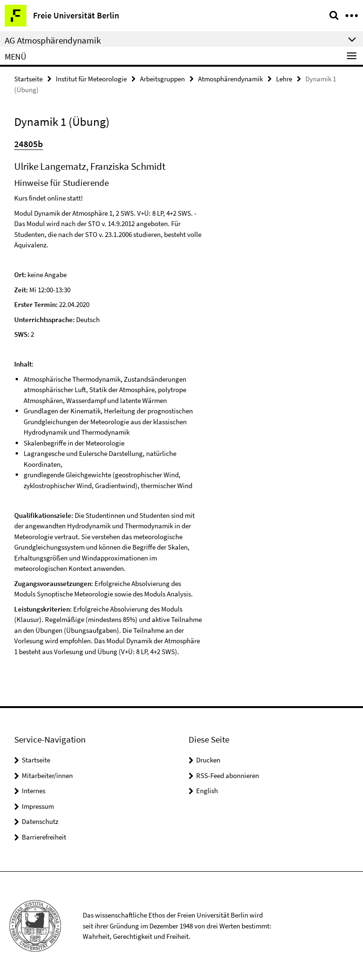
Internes (34, 791)
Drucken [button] (208, 760)
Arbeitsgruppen (162, 79)
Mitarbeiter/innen (47, 775)
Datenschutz (40, 821)
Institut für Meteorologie (91, 79)
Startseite (28, 79)
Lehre (284, 79)
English (207, 791)
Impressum (38, 806)
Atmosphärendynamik (230, 79)
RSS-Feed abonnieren (228, 775)
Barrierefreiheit (44, 837)
